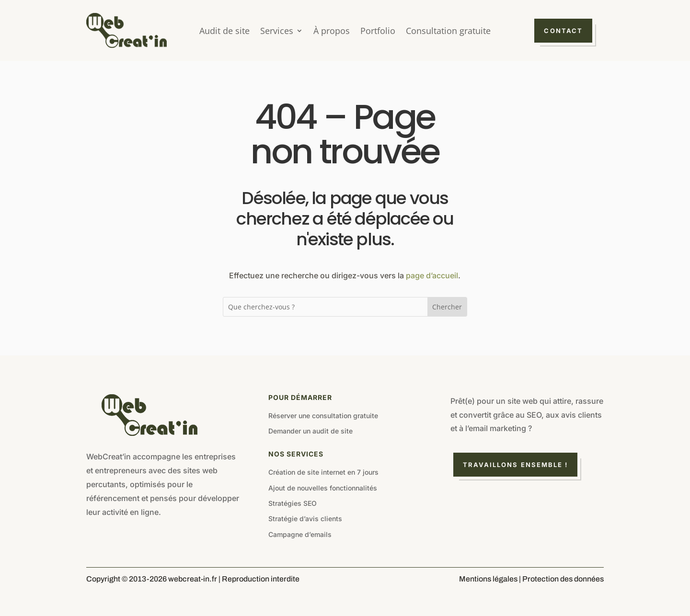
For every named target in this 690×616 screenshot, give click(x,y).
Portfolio (378, 32)
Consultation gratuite (448, 32)
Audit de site (224, 32)
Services (277, 32)
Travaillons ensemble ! (516, 465)
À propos (332, 32)
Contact (563, 31)
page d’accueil (432, 275)
